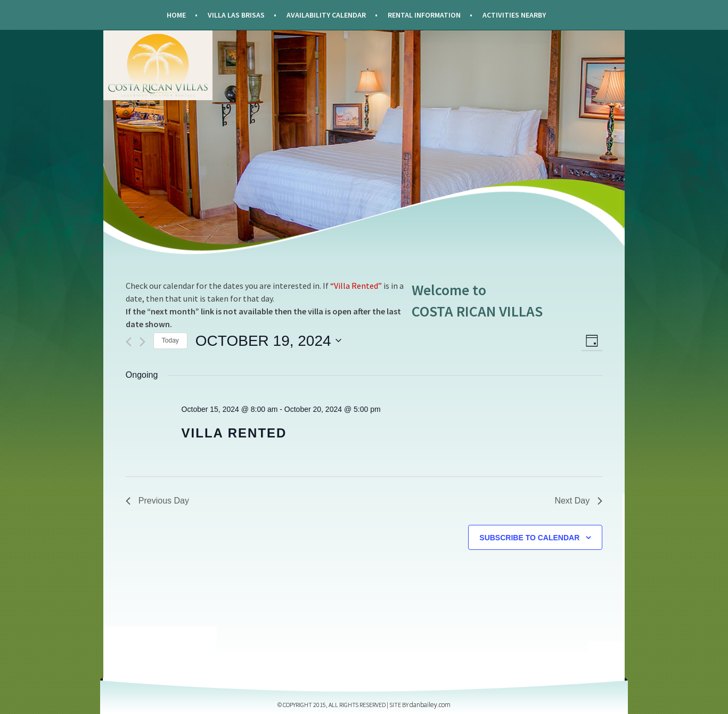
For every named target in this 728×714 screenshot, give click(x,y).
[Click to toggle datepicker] (268, 341)
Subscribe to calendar (529, 538)
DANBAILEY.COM (430, 705)
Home (176, 15)
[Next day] (142, 342)
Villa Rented (234, 433)
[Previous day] (129, 342)
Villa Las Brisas (236, 15)
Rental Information (424, 15)
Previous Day (157, 501)
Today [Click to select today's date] (170, 340)
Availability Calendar (326, 15)
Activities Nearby (514, 15)
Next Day (578, 501)
